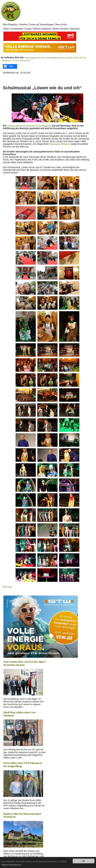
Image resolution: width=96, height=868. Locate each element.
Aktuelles (23, 24)
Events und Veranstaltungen (41, 24)
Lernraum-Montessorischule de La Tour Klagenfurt (29, 126)
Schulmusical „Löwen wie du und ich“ (16, 60)
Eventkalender (17, 29)
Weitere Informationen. (12, 865)
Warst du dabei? (67, 58)
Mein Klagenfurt (10, 24)
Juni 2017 (80, 58)
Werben (56, 29)
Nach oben (7, 587)
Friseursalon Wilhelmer (60, 144)
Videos (6, 29)
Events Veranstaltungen (49, 58)
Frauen (28, 29)
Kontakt (64, 29)
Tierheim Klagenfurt (42, 29)
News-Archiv (61, 24)
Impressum (75, 29)
